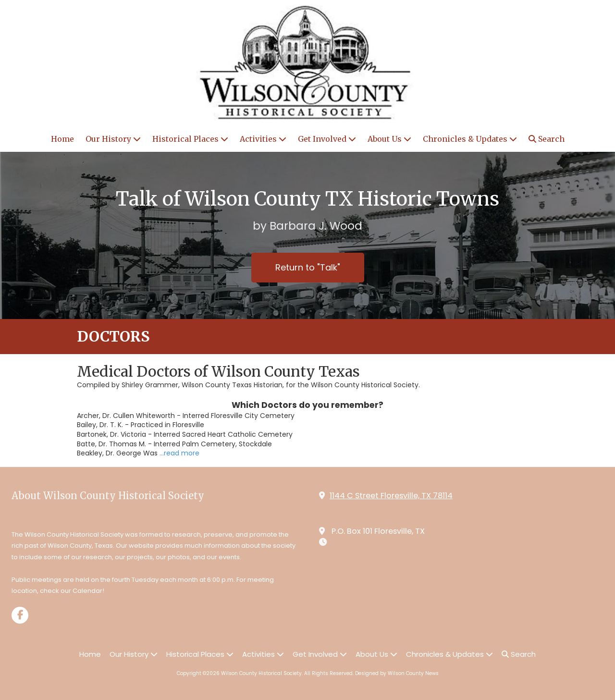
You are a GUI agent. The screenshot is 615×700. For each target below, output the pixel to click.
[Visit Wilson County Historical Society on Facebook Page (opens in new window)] (20, 615)
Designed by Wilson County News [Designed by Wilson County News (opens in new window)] (397, 673)
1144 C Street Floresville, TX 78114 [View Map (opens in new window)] (391, 496)
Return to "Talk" (308, 267)
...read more (179, 453)
